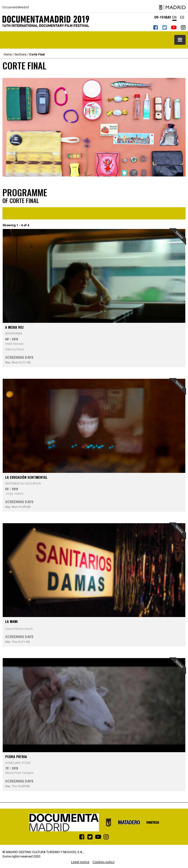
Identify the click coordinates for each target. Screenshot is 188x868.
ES (182, 17)
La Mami (11, 621)
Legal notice (80, 862)
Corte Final (37, 54)
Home (8, 54)
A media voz (14, 327)
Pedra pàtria (16, 756)
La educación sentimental (26, 477)
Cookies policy (104, 862)
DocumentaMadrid (16, 7)
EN (174, 17)
